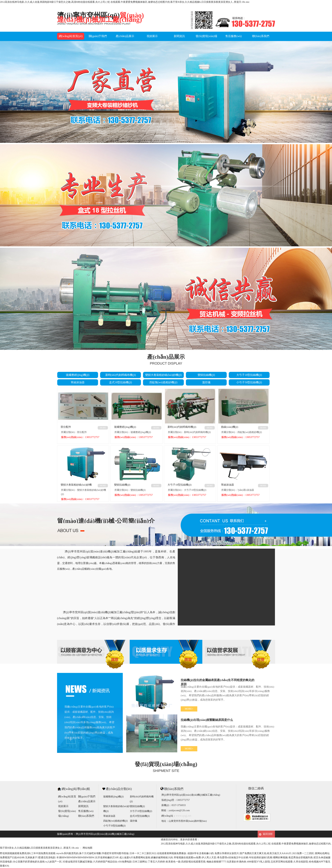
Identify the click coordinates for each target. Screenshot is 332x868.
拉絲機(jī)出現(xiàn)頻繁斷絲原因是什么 (207, 720)
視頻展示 (152, 36)
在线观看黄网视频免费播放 (172, 853)
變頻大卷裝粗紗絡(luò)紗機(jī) (163, 375)
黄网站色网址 (322, 853)
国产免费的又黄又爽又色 (253, 853)
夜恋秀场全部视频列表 (301, 858)
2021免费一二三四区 (303, 853)
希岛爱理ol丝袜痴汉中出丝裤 (233, 858)
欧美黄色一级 (173, 862)
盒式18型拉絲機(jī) (121, 382)
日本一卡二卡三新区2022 (143, 853)
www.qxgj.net (183, 816)
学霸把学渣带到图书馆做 (115, 853)
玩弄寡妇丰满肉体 (236, 862)
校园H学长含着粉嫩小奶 (201, 853)
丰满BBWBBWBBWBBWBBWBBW (75, 858)
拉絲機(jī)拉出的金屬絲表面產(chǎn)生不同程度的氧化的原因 (218, 681)
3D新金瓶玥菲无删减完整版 (77, 862)
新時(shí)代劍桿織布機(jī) (121, 375)
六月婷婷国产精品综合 (105, 862)
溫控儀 (206, 382)
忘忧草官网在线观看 (282, 862)
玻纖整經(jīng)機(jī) (78, 375)
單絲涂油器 (78, 382)
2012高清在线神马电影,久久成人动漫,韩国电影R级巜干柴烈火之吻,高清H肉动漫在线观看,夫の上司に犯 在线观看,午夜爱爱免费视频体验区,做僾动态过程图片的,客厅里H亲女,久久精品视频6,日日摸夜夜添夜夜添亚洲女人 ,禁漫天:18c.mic (125, 2)
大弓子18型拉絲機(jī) (249, 375)
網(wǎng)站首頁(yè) (71, 36)
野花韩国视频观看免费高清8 (15, 853)
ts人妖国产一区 (54, 862)
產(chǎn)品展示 (125, 36)
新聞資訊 (179, 36)
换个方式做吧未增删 (90, 853)
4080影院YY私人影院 (258, 862)
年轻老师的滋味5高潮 (260, 858)
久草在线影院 (301, 862)
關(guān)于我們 (98, 36)
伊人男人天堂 (209, 858)
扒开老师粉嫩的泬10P (107, 858)
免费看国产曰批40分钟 (12, 858)
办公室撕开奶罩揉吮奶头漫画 (29, 862)
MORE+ (189, 709)
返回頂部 (268, 834)
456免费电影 (125, 862)
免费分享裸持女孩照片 (227, 853)
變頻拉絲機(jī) (206, 375)
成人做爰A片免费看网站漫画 (135, 858)
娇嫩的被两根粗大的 (162, 858)
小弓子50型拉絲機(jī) (249, 382)
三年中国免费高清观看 (43, 853)
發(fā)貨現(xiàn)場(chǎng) (206, 40)
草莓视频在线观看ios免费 (187, 858)
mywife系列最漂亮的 (67, 853)
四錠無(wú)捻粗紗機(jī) (163, 382)
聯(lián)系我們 (261, 36)
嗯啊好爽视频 (280, 858)
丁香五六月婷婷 (156, 862)
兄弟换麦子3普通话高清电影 (40, 858)
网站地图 (87, 848)
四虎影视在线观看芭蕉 (193, 862)
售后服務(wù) (233, 36)
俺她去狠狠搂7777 (216, 862)
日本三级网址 (140, 862)
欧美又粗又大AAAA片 (279, 853)
